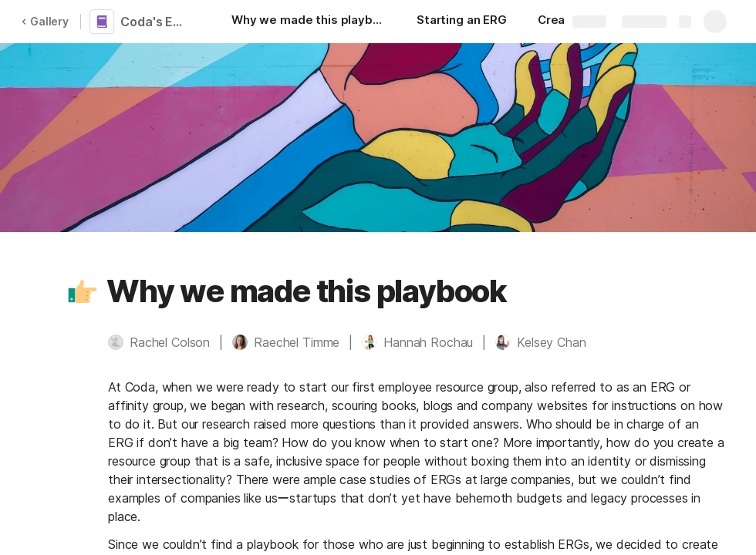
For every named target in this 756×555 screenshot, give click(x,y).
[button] (83, 291)
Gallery (45, 21)
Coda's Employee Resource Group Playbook (156, 22)
